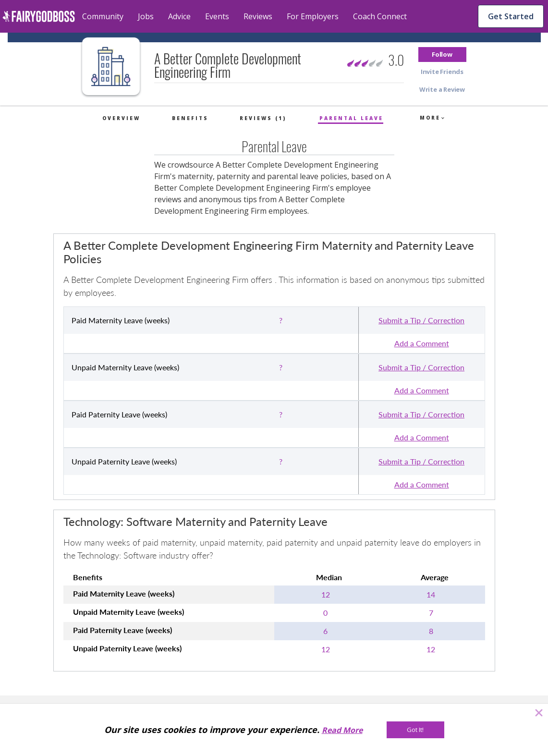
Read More (342, 730)
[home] (39, 16)
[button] (442, 55)
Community (103, 16)
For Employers (313, 16)
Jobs (146, 16)
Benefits (190, 118)
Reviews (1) (263, 118)
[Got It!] (415, 730)
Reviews (258, 16)
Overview (121, 118)
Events (217, 16)
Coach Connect (380, 16)
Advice (179, 16)
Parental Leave (351, 118)
